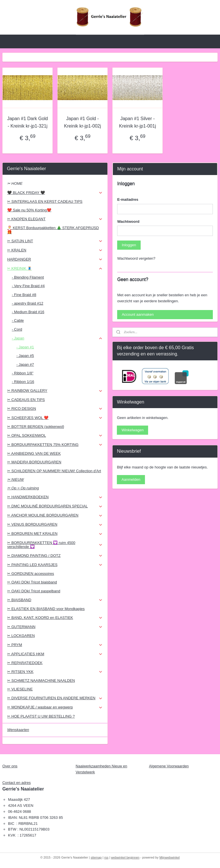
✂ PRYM (55, 645)
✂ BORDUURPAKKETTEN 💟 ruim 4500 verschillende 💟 (55, 545)
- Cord (17, 329)
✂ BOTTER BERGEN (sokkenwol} (36, 427)
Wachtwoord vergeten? (136, 258)
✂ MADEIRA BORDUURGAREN (34, 462)
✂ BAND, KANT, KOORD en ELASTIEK (55, 618)
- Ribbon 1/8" (22, 373)
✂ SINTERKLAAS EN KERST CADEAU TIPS (45, 201)
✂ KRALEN (55, 250)
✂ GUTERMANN (55, 627)
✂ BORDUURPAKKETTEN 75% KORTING (55, 445)
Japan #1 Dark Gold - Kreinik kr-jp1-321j (27, 122)
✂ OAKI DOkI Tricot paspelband (34, 591)
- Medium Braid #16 (28, 312)
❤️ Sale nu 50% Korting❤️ (29, 210)
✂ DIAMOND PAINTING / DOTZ (55, 556)
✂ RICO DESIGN (55, 409)
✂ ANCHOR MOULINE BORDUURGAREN (55, 515)
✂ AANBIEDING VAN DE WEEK (34, 453)
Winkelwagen (132, 430)
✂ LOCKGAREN (21, 636)
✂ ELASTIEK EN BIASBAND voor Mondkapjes (46, 609)
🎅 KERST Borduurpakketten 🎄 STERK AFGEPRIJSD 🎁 (53, 230)
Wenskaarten (18, 730)
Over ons (10, 766)
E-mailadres (128, 199)
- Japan (57, 338)
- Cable (18, 320)
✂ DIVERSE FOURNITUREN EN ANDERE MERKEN (55, 698)
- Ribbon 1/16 (23, 382)
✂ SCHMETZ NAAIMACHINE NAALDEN (41, 681)
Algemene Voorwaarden (169, 766)
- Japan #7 (25, 365)
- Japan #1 (25, 347)
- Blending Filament (28, 277)
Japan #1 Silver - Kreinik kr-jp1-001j (138, 122)
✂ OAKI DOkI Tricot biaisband (32, 582)
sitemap (96, 857)
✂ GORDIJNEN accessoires (31, 574)
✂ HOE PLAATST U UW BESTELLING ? (41, 716)
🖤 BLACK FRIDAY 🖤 (55, 193)
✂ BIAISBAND (55, 600)
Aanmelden (131, 479)
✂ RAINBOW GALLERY (55, 391)
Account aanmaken (138, 314)
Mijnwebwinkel (169, 857)
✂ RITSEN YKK (55, 672)
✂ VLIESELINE (20, 689)
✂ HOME (15, 183)
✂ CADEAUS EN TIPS (26, 400)
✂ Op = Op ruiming (23, 488)
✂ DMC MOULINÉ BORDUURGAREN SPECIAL (55, 506)
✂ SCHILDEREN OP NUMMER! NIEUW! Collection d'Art (54, 471)
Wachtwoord (128, 222)
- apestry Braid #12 (27, 303)
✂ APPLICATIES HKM (55, 654)
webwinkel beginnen (125, 857)
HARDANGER (55, 259)
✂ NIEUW (15, 479)
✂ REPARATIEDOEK (25, 663)
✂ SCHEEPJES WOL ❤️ (55, 418)
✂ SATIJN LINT (55, 241)
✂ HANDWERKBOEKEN (55, 497)
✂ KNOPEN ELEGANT (55, 219)
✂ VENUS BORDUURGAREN (55, 525)
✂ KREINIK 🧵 (55, 269)
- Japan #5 (25, 356)
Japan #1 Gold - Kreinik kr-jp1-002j (83, 122)
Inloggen (129, 245)
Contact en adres (16, 783)
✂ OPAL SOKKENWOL (55, 436)
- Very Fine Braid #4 (28, 286)
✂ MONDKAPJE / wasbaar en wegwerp (55, 707)
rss (106, 857)
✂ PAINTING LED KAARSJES (55, 565)
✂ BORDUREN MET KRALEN (55, 534)
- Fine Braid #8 (24, 295)
